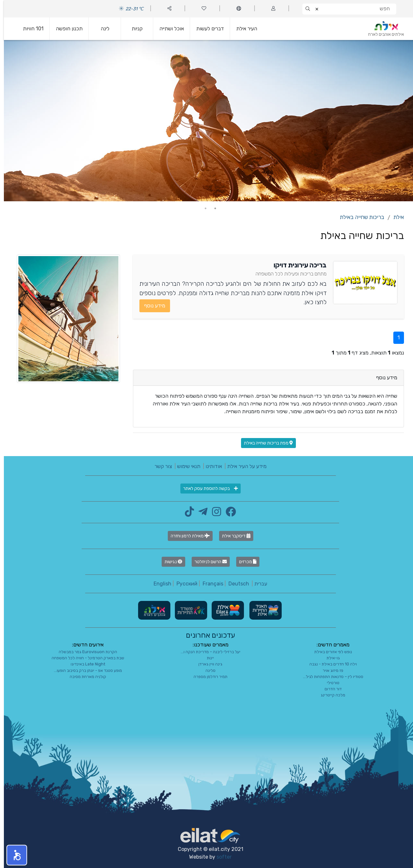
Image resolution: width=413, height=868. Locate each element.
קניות (133, 29)
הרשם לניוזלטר (207, 562)
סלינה (207, 670)
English (159, 584)
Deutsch (235, 584)
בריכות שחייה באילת (358, 217)
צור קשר (159, 466)
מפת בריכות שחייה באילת (265, 443)
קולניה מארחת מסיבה (84, 677)
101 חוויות (29, 29)
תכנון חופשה (65, 29)
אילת (395, 217)
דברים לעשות (206, 29)
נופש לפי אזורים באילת (329, 652)
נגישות (170, 562)
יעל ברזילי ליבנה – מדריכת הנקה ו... (207, 652)
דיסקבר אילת (232, 536)
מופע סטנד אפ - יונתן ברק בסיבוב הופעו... (84, 670)
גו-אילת (329, 658)
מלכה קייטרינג (329, 695)
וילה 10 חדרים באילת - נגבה (329, 664)
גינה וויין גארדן (206, 664)
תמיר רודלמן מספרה (207, 677)
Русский (183, 584)
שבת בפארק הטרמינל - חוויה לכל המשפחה (84, 658)
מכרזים (244, 562)
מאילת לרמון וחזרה (186, 536)
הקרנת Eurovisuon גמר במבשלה (84, 652)
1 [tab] (211, 208)
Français (209, 584)
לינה (101, 29)
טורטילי (329, 683)
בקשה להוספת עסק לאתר (207, 489)
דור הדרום (329, 689)
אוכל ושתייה (168, 29)
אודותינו (210, 466)
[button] (13, 855)
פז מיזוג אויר (329, 670)
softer (220, 857)
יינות (206, 658)
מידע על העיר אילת (243, 466)
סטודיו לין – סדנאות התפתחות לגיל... (329, 677)
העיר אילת (243, 29)
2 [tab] (202, 208)
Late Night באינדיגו (84, 664)
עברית (257, 584)
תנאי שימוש (185, 466)
